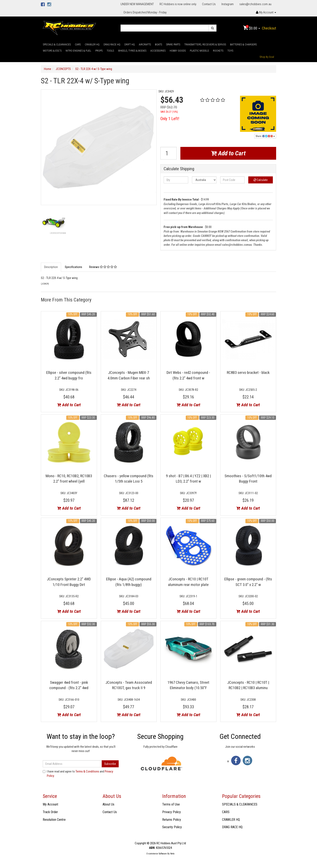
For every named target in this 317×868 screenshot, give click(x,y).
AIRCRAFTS (145, 44)
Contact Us (209, 4)
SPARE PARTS (173, 44)
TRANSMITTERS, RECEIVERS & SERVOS (205, 44)
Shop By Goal (267, 57)
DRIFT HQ (130, 44)
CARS (78, 44)
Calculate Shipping (179, 169)
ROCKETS (218, 51)
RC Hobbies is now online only (178, 4)
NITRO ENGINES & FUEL (78, 51)
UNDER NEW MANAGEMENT (137, 4)
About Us (108, 804)
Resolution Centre (54, 820)
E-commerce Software (157, 854)
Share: (265, 136)
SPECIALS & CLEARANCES (57, 44)
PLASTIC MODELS (199, 51)
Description (51, 267)
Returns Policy (172, 820)
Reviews (103, 267)
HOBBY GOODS (178, 51)
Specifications (73, 267)
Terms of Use (171, 804)
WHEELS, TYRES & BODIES (132, 51)
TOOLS (110, 51)
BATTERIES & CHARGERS (243, 44)
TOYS (230, 51)
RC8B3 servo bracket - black (248, 373)
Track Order (50, 812)
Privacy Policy (172, 812)
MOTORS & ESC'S (52, 51)
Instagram (228, 4)
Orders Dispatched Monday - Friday (145, 12)
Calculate (261, 180)
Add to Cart (228, 153)
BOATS (158, 44)
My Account (50, 804)
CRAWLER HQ (92, 44)
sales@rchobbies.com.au (255, 4)
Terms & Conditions (87, 771)
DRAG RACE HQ (112, 44)
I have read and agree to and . (78, 774)
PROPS (99, 51)
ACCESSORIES (158, 51)
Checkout (269, 28)
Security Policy (172, 827)
